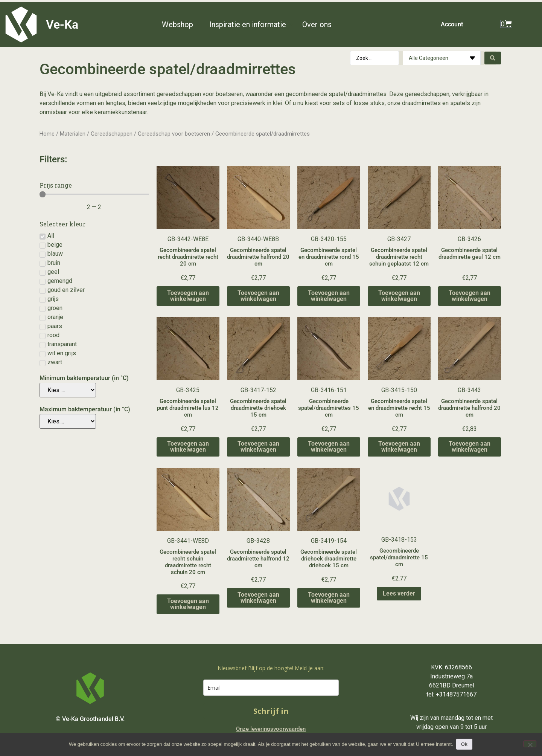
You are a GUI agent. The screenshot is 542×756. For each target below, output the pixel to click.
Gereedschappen (112, 134)
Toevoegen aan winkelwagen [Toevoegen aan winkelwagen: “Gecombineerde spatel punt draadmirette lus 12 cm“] (188, 447)
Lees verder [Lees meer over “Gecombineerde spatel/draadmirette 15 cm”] (399, 593)
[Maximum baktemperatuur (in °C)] (68, 421)
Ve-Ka (62, 24)
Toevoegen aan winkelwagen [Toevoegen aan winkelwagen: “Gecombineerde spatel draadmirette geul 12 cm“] (470, 296)
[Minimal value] (94, 194)
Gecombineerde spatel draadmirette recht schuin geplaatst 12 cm (399, 257)
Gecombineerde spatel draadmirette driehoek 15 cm (258, 408)
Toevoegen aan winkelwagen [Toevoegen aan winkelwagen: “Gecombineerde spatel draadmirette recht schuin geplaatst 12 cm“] (399, 296)
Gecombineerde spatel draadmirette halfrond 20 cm (258, 257)
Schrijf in (271, 711)
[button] (182, 24)
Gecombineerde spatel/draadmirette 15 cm (399, 557)
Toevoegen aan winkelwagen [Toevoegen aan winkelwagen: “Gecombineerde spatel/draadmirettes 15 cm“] (329, 447)
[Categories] (442, 58)
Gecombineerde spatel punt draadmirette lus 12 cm (188, 408)
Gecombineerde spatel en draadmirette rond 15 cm (329, 257)
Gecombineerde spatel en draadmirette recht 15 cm (399, 408)
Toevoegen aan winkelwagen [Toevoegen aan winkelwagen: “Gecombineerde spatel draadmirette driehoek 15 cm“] (258, 447)
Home (47, 134)
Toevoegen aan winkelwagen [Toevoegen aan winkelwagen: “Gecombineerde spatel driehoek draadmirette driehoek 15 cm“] (329, 598)
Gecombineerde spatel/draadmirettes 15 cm (329, 408)
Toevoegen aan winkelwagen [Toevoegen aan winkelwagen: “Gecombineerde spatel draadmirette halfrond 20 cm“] (258, 296)
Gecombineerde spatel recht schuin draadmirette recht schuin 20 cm (188, 562)
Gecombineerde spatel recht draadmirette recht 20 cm (188, 257)
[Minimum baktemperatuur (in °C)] (68, 390)
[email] (271, 688)
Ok (465, 744)
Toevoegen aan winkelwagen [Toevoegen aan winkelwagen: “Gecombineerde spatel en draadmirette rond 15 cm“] (329, 296)
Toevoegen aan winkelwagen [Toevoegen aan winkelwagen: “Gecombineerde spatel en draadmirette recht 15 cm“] (399, 447)
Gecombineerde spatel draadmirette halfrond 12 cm (258, 559)
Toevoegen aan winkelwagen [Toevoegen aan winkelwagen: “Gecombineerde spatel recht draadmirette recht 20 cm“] (188, 296)
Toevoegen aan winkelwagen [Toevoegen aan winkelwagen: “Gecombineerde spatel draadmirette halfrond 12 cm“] (258, 598)
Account (452, 24)
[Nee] (530, 744)
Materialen (73, 134)
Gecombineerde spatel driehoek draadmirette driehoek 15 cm (329, 559)
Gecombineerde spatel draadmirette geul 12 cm (470, 254)
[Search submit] (493, 58)
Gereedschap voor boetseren (174, 134)
